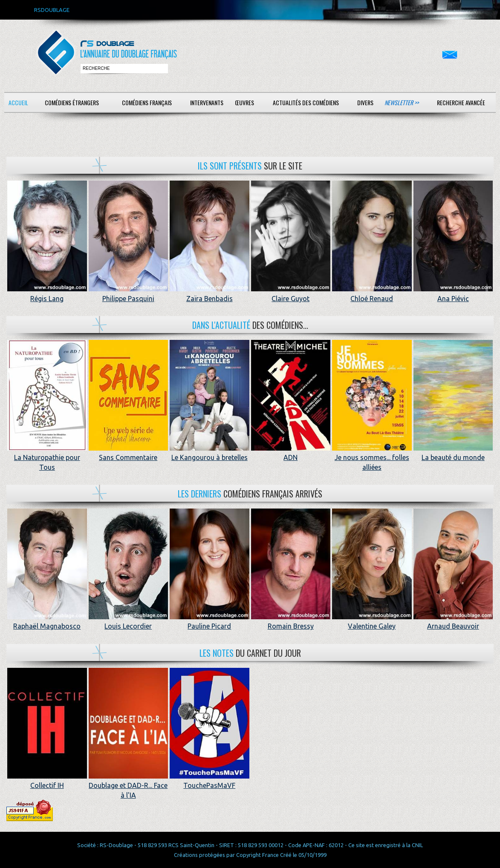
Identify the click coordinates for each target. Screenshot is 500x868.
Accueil (18, 102)
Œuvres (244, 102)
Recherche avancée (461, 102)
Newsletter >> (402, 102)
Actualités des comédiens (306, 102)
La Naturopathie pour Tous (47, 458)
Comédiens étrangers (72, 102)
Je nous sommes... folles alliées (372, 458)
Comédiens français (147, 102)
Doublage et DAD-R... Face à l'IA (129, 786)
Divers (365, 102)
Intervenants (207, 102)
